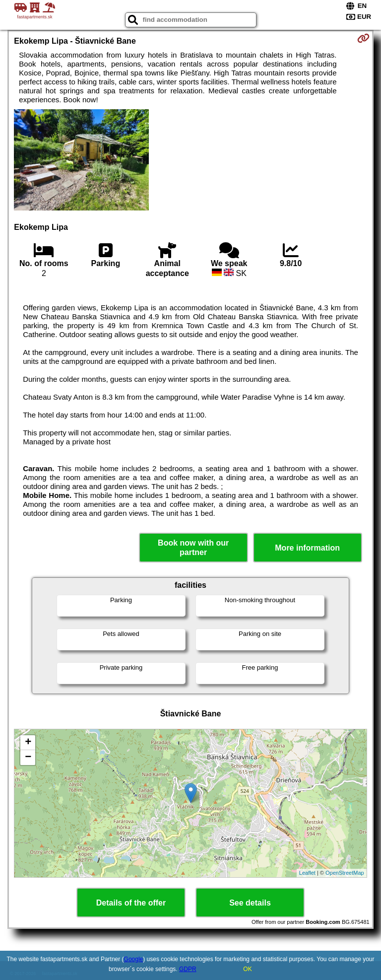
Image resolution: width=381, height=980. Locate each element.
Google (134, 959)
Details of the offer (131, 903)
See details (250, 903)
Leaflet (307, 873)
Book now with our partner (193, 548)
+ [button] (28, 743)
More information (307, 548)
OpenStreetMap (345, 873)
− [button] (28, 758)
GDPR (188, 969)
